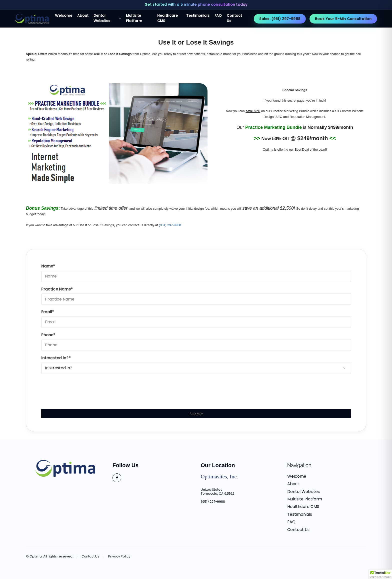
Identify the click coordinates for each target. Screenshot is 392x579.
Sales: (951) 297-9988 (280, 19)
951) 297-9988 (171, 225)
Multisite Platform (305, 499)
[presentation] (79, 388)
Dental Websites (303, 492)
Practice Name (56, 289)
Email (47, 312)
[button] (380, 574)
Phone (47, 335)
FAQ (291, 522)
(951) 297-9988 (213, 502)
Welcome (297, 476)
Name (47, 266)
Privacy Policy (119, 556)
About (293, 484)
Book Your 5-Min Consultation (343, 19)
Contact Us (298, 530)
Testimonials (300, 514)
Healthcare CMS (303, 507)
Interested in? (55, 358)
